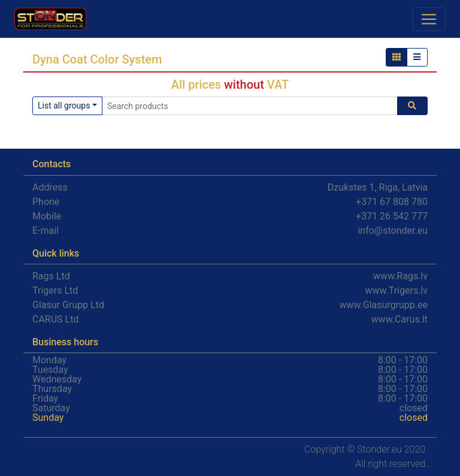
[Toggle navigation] (429, 19)
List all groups (64, 106)
